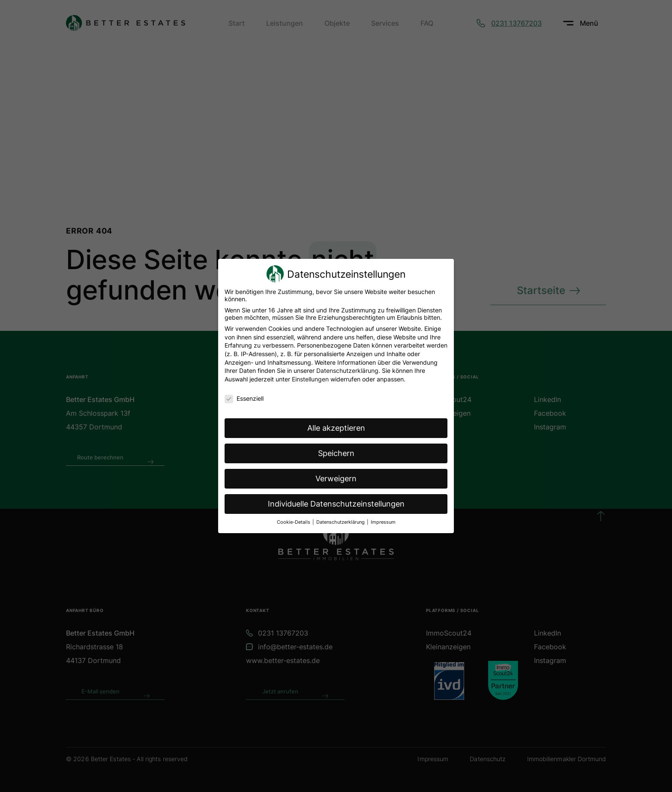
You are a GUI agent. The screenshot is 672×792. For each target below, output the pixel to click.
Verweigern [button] (336, 478)
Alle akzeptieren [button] (336, 428)
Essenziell (244, 398)
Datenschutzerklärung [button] (341, 522)
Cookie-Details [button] (294, 522)
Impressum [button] (383, 522)
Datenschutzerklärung (347, 370)
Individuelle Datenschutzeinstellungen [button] (336, 504)
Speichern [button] (336, 453)
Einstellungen (310, 379)
